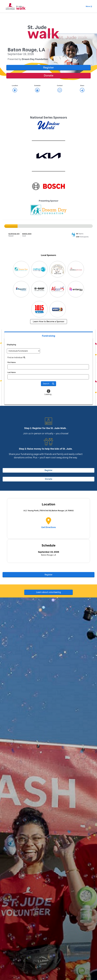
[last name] (48, 377)
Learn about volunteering (48, 592)
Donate (49, 75)
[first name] (48, 367)
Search (48, 384)
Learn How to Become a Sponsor (49, 321)
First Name (12, 362)
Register (48, 67)
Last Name (12, 372)
